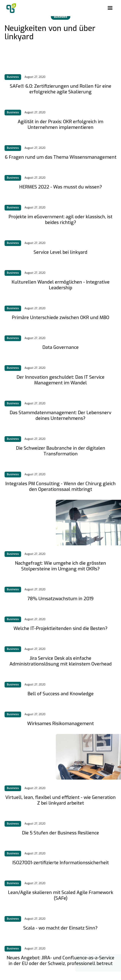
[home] (10, 8)
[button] (110, 8)
